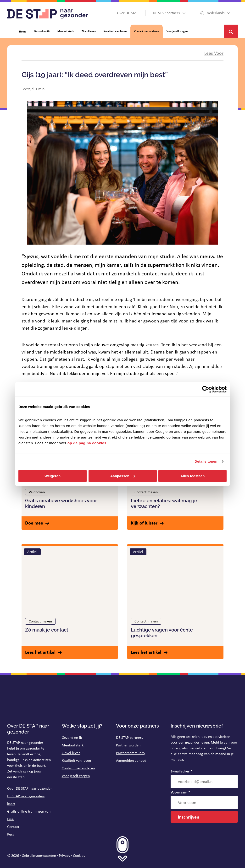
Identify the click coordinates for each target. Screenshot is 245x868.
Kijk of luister (144, 523)
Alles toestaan (193, 476)
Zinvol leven (71, 753)
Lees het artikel (40, 652)
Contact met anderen (78, 768)
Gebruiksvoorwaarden (39, 855)
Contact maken (146, 492)
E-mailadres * (181, 771)
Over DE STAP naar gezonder (30, 788)
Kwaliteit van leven (76, 760)
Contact (13, 827)
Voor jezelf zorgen (76, 776)
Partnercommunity (131, 753)
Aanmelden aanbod (131, 760)
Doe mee (34, 523)
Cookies (79, 855)
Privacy (64, 855)
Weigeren (53, 476)
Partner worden (128, 745)
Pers (11, 834)
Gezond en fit (72, 737)
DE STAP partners (129, 737)
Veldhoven (37, 492)
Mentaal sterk (73, 745)
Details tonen (206, 461)
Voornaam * (180, 792)
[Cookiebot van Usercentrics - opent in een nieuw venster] (206, 389)
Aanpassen (123, 476)
